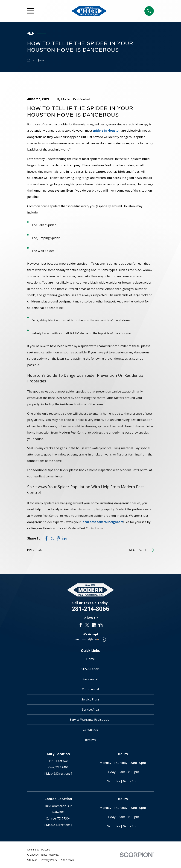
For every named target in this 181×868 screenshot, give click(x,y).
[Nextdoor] (100, 625)
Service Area (90, 709)
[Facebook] (81, 625)
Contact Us (90, 730)
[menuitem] (32, 860)
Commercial (90, 689)
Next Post (141, 550)
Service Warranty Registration (90, 720)
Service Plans (90, 699)
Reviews (90, 740)
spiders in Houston (107, 130)
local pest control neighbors (102, 522)
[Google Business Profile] (94, 625)
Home (90, 659)
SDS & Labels (90, 669)
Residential (90, 679)
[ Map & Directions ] (58, 773)
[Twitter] (87, 625)
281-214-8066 (90, 609)
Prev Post (39, 550)
